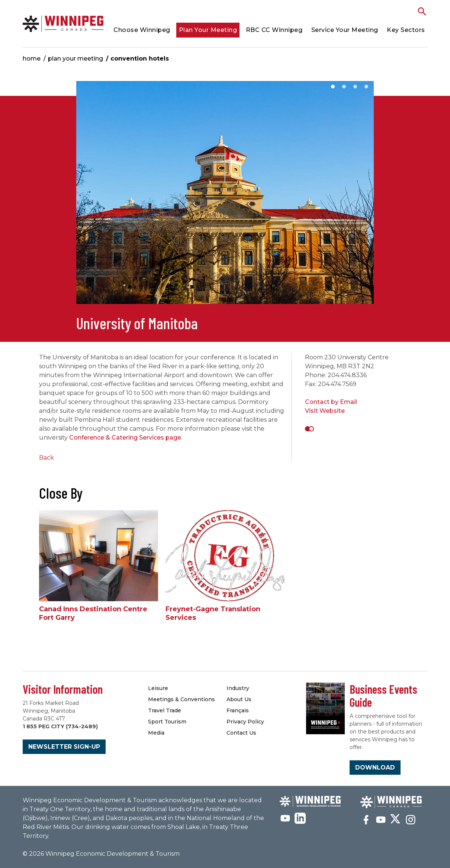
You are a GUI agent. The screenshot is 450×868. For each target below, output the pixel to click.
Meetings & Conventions (181, 699)
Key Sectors (406, 30)
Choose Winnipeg (142, 30)
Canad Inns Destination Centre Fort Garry (93, 613)
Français (238, 710)
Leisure (158, 688)
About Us (239, 699)
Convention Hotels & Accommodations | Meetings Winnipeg (63, 24)
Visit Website (325, 411)
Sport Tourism (167, 722)
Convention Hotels (140, 59)
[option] (225, 196)
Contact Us (241, 733)
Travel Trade (165, 710)
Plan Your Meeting (208, 30)
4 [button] (366, 87)
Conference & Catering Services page (125, 438)
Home (32, 59)
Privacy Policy (245, 722)
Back (46, 458)
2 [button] (344, 87)
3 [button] (355, 87)
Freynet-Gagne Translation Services (213, 613)
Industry (238, 688)
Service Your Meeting (345, 30)
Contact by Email (331, 402)
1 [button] (333, 87)
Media (156, 733)
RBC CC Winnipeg (274, 30)
